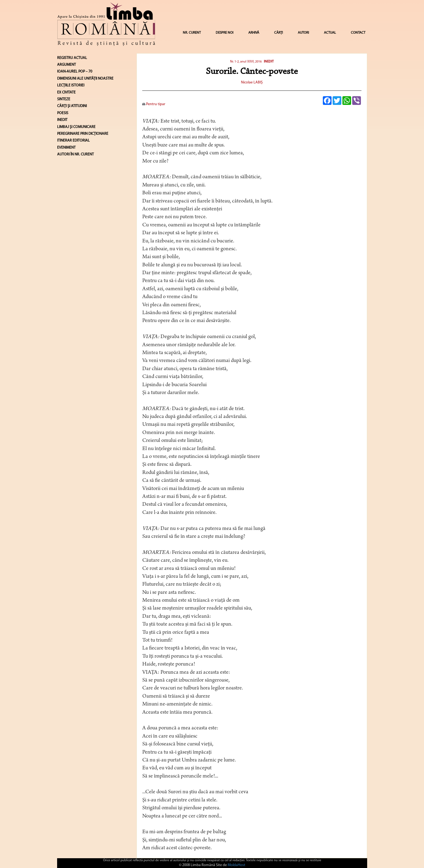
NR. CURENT (192, 33)
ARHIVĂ (254, 33)
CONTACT (358, 33)
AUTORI (303, 33)
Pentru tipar (154, 104)
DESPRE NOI (225, 33)
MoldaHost (236, 865)
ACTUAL (330, 33)
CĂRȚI (278, 33)
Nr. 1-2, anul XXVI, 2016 (246, 62)
